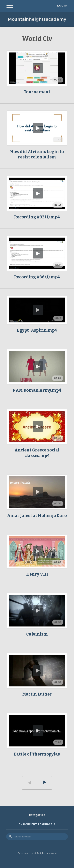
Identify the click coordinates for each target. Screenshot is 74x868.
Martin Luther (37, 694)
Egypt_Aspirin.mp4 (37, 330)
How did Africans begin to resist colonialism (37, 154)
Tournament (37, 92)
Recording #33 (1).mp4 (37, 217)
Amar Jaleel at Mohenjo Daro (37, 516)
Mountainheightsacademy (37, 19)
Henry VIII (37, 574)
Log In (62, 6)
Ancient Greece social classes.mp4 (37, 453)
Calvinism (37, 634)
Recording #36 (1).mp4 (37, 277)
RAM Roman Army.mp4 (37, 390)
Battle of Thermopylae (37, 754)
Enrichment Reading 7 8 (37, 824)
